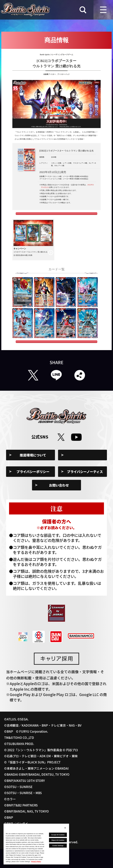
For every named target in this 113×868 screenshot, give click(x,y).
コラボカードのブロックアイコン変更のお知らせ (57, 220)
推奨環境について (33, 474)
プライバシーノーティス (85, 491)
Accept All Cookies (58, 835)
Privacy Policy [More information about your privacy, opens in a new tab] (36, 862)
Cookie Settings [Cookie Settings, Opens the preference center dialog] (58, 846)
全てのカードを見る (56, 357)
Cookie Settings (85, 474)
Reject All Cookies (58, 840)
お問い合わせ (59, 504)
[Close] (65, 828)
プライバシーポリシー (33, 491)
